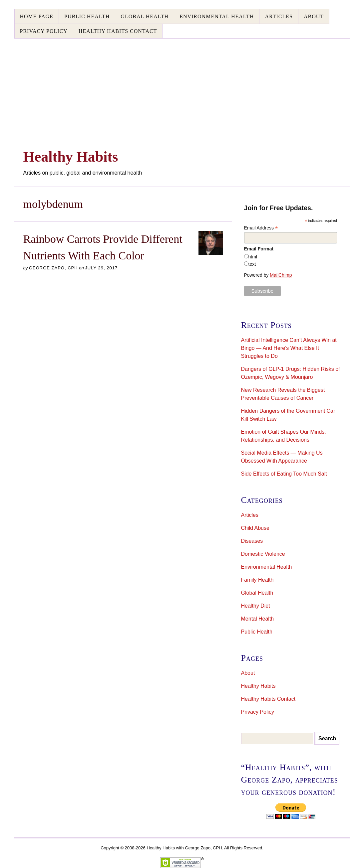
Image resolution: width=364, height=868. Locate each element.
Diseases (252, 541)
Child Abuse (255, 528)
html (253, 257)
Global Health (145, 16)
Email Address (261, 228)
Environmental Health (217, 16)
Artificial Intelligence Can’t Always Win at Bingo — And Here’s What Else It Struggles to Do (289, 348)
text (252, 264)
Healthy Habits (258, 686)
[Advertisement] (182, 88)
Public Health (87, 16)
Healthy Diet (256, 606)
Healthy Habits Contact (118, 31)
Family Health (257, 580)
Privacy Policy (44, 31)
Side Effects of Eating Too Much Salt (284, 474)
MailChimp (281, 275)
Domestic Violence (263, 554)
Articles (279, 16)
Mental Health (258, 619)
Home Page (37, 16)
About (314, 16)
